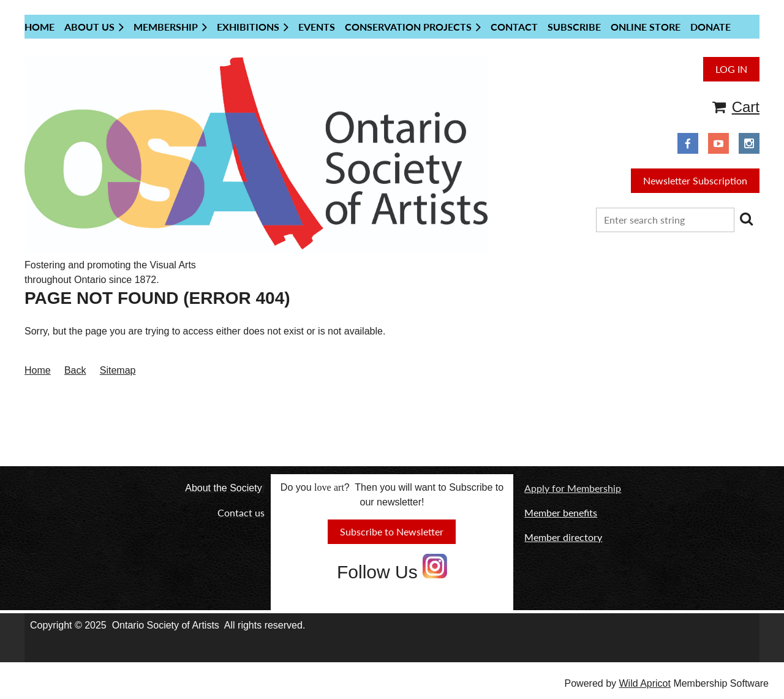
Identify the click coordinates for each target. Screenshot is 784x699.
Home (38, 370)
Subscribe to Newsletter (392, 531)
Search (746, 219)
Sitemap (118, 370)
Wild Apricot (644, 683)
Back (75, 370)
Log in (731, 69)
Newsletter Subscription (695, 180)
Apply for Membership (573, 488)
